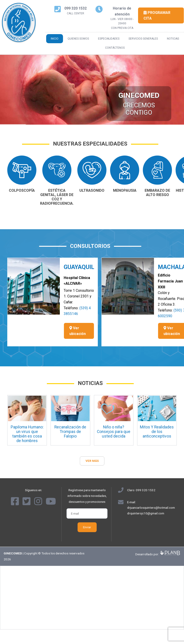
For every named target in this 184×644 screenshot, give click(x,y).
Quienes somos (78, 39)
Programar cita (157, 16)
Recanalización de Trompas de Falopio (70, 432)
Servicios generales (143, 39)
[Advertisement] (92, 598)
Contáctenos (115, 48)
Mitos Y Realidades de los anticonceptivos (157, 432)
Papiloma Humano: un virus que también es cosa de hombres (27, 434)
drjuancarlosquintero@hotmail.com (151, 508)
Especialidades (109, 39)
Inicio (55, 39)
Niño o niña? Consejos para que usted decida (114, 432)
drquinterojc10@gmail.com (146, 513)
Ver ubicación (78, 331)
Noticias (173, 39)
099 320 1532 (146, 490)
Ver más (92, 461)
